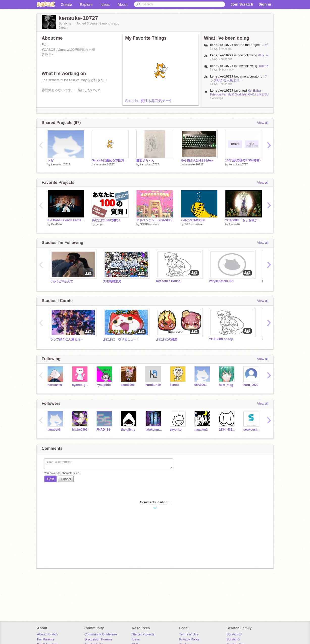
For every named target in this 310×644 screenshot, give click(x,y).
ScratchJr (233, 639)
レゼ (265, 45)
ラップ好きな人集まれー (239, 78)
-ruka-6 (263, 66)
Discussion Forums (98, 639)
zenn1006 (128, 385)
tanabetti (54, 430)
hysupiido (104, 385)
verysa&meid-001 (222, 281)
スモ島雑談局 (112, 281)
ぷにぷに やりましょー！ (121, 339)
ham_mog (226, 385)
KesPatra (57, 224)
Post (50, 479)
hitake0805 (80, 430)
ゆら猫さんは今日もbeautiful (199, 160)
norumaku (55, 385)
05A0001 (201, 385)
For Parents (46, 639)
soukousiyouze (252, 430)
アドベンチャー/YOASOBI (154, 220)
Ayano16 (234, 224)
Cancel (66, 479)
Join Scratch (242, 4)
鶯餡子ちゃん (145, 160)
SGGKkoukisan (150, 224)
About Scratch (47, 634)
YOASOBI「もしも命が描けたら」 (244, 220)
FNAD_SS (104, 430)
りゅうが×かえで (61, 281)
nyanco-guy (80, 385)
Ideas (105, 4)
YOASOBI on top (221, 339)
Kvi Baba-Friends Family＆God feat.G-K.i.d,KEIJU (239, 92)
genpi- (100, 224)
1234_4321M (227, 430)
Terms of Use (189, 634)
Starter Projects (143, 634)
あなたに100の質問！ (107, 220)
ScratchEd (234, 634)
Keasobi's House (168, 281)
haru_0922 (251, 385)
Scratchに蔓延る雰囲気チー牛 (149, 101)
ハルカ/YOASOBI (193, 220)
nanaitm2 (201, 430)
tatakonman (154, 430)
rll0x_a (263, 55)
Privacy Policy (189, 639)
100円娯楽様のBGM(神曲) (243, 160)
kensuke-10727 (61, 164)
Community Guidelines (101, 634)
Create (66, 4)
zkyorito (176, 430)
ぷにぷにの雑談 (167, 339)
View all (263, 123)
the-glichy (128, 430)
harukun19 (153, 385)
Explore (86, 4)
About (123, 4)
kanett (174, 385)
